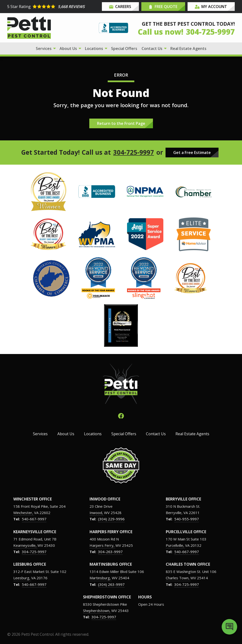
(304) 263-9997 (111, 584)
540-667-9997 (34, 519)
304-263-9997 (110, 552)
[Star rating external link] (54, 7)
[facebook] (121, 415)
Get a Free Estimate (192, 153)
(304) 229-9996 (111, 519)
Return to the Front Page (121, 123)
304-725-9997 (134, 152)
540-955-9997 (187, 519)
